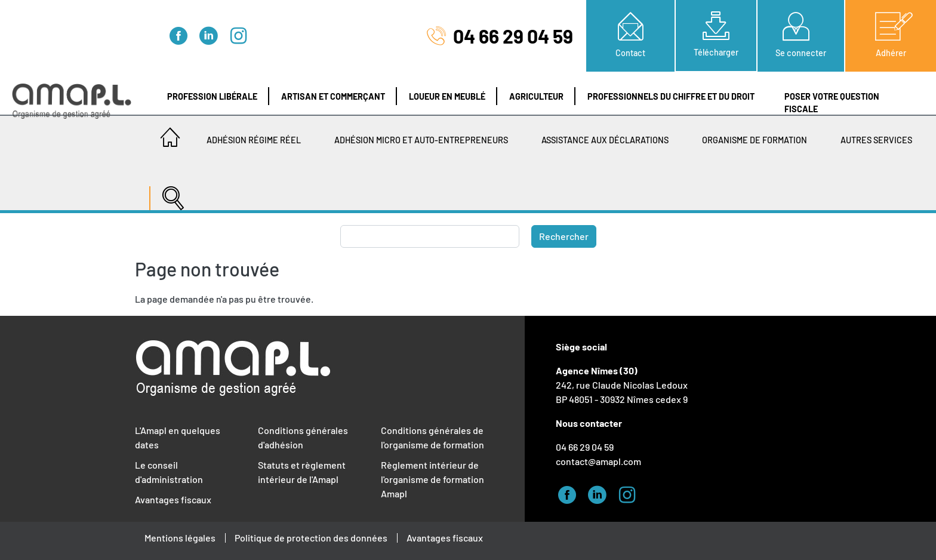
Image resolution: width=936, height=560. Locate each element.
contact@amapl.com (598, 461)
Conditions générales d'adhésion (303, 437)
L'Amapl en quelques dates (178, 437)
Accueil (170, 134)
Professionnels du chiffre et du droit (671, 96)
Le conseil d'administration (169, 472)
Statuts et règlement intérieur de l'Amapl (302, 472)
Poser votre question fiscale (832, 103)
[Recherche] (170, 192)
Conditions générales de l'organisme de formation (432, 437)
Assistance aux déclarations (605, 140)
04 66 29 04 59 (513, 36)
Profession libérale (212, 96)
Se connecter (801, 53)
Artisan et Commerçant (333, 96)
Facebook (182, 34)
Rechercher (564, 236)
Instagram (242, 34)
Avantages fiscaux (173, 499)
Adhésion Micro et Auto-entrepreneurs (421, 140)
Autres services (876, 140)
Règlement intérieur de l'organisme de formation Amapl (432, 479)
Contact (630, 53)
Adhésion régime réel (254, 140)
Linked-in (212, 34)
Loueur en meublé (447, 96)
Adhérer (891, 53)
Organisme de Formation (755, 140)
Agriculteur (536, 96)
